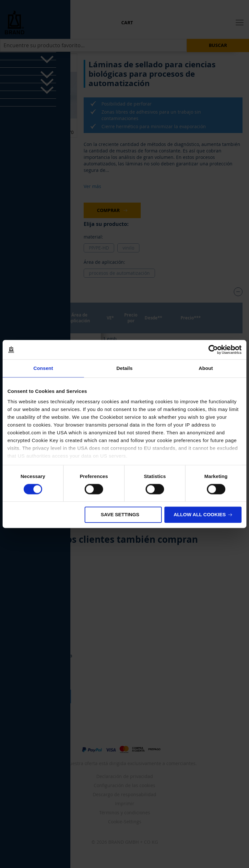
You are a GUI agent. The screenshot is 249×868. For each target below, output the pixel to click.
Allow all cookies (200, 515)
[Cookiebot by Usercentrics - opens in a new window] (213, 350)
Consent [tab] (43, 368)
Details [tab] (124, 368)
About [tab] (206, 368)
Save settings (120, 515)
